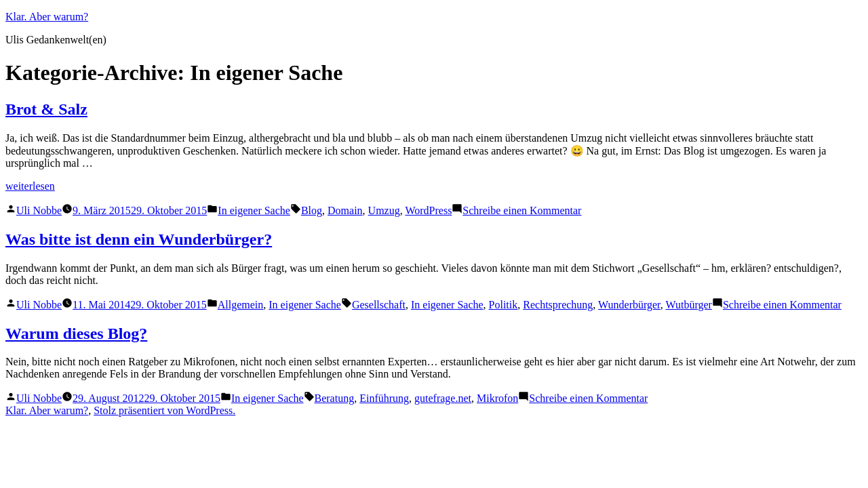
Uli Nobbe (39, 210)
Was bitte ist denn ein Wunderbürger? (139, 239)
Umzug (384, 210)
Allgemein (241, 305)
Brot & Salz (46, 109)
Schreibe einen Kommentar (522, 210)
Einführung (384, 398)
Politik (504, 305)
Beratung (335, 398)
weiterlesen (30, 186)
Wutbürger (689, 305)
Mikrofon (497, 398)
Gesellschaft (379, 305)
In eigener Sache (254, 210)
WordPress (428, 210)
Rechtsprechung (558, 305)
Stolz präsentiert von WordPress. (164, 410)
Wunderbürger (629, 305)
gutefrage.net (443, 398)
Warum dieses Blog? (76, 333)
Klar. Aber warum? (47, 17)
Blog (312, 210)
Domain (345, 210)
